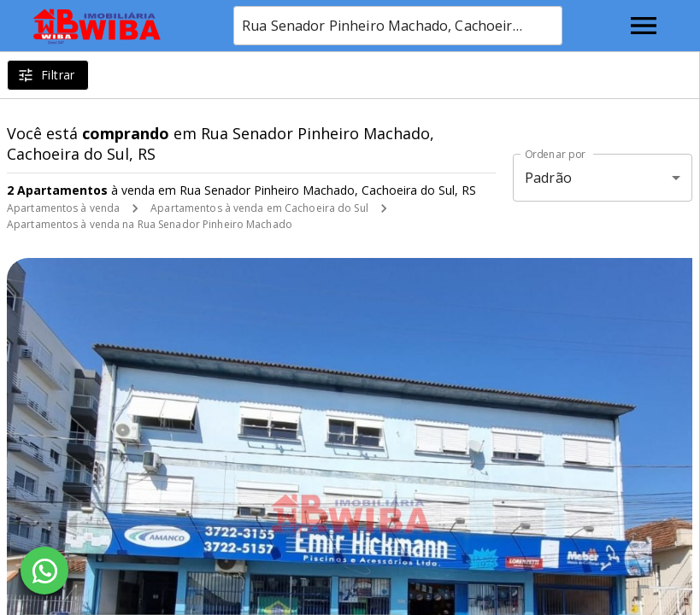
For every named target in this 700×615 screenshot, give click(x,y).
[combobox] (398, 26)
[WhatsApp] (44, 571)
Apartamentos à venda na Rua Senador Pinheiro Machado (150, 224)
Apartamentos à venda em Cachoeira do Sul (259, 208)
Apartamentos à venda (63, 208)
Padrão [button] (548, 178)
